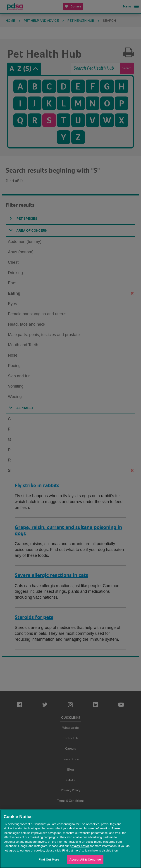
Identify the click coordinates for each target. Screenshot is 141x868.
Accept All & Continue (85, 860)
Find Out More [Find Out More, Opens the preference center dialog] (49, 860)
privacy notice (80, 846)
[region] (70, 839)
